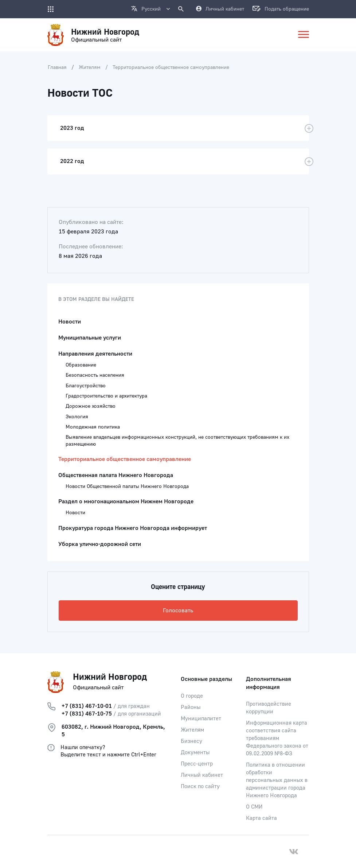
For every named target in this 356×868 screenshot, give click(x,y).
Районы (191, 707)
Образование (81, 365)
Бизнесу (191, 741)
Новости (70, 322)
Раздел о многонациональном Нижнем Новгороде (126, 501)
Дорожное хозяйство (91, 406)
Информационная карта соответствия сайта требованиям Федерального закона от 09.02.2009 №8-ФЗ (277, 738)
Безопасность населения (95, 375)
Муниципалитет (201, 719)
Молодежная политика (93, 427)
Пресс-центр (197, 764)
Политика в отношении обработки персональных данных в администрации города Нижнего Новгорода (277, 780)
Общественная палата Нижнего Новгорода (116, 475)
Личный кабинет (202, 775)
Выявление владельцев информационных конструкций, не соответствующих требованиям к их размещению (177, 441)
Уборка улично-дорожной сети (100, 544)
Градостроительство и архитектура (106, 396)
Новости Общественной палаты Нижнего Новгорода (127, 487)
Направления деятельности (95, 354)
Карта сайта (261, 818)
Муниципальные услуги (90, 338)
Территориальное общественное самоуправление (171, 67)
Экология (77, 417)
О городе (192, 696)
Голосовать (178, 611)
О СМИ (254, 807)
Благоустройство (86, 386)
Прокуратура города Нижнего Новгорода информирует (133, 528)
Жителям (90, 67)
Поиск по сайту (200, 786)
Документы (195, 753)
